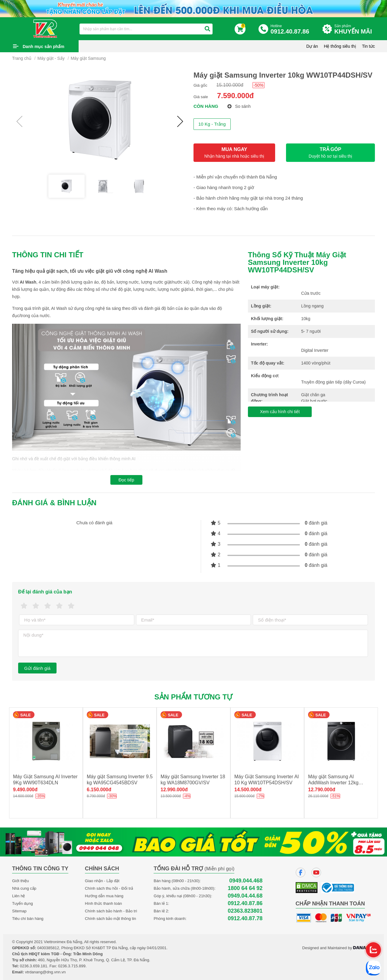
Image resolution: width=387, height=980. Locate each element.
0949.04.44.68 (245, 896)
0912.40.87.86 (245, 903)
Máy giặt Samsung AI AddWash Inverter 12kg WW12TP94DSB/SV (333, 783)
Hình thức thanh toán (103, 903)
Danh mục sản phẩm (44, 47)
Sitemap (19, 911)
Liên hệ (18, 896)
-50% (259, 85)
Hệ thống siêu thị (340, 46)
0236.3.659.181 (34, 966)
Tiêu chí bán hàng (28, 919)
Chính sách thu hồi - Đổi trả (109, 888)
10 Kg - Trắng (212, 124)
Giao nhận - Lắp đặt (102, 881)
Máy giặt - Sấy (51, 58)
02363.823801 (245, 911)
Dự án (312, 46)
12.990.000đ (174, 790)
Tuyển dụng (23, 903)
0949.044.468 (246, 881)
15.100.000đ (230, 85)
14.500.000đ (248, 790)
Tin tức (368, 46)
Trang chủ (22, 58)
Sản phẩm (355, 29)
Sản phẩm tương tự (194, 697)
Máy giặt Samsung (88, 58)
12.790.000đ (322, 790)
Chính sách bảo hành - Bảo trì (111, 911)
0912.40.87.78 (245, 919)
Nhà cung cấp (24, 888)
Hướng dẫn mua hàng (104, 896)
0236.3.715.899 (72, 966)
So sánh (239, 106)
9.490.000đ (25, 790)
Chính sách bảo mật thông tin (111, 919)
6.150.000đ (99, 790)
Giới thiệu (20, 881)
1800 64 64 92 (245, 888)
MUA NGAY (234, 153)
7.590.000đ (235, 96)
